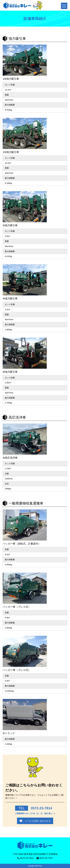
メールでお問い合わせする (38, 821)
